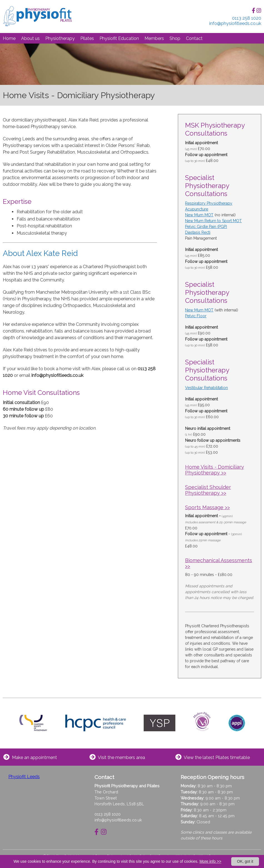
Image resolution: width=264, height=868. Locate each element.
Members (154, 38)
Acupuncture (197, 209)
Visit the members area (121, 757)
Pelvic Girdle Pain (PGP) (206, 227)
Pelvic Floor (196, 316)
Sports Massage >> (207, 507)
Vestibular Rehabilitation (206, 388)
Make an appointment (34, 757)
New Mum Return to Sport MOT (213, 221)
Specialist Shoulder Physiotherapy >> (208, 490)
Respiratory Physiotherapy (209, 203)
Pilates (87, 38)
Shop (175, 38)
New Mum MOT (199, 215)
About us (30, 38)
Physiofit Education (119, 38)
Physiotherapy (60, 38)
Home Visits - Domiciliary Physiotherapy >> (215, 470)
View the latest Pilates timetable (217, 757)
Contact (194, 38)
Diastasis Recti (198, 232)
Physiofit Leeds (24, 777)
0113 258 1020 (108, 814)
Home (9, 38)
